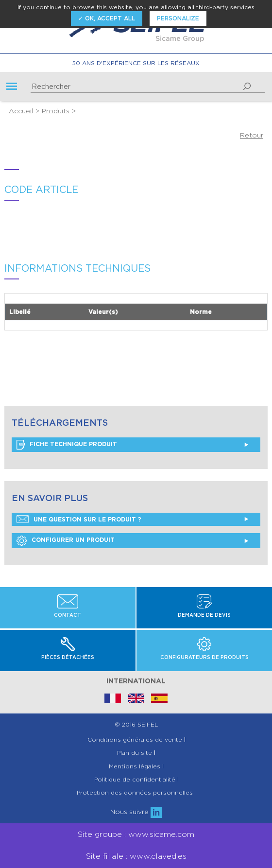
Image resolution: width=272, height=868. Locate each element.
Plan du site (135, 753)
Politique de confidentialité (135, 780)
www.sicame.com (161, 834)
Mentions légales (135, 766)
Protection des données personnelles (135, 793)
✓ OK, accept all (107, 18)
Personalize (178, 18)
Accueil (21, 111)
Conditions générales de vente (135, 740)
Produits (56, 111)
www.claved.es (158, 856)
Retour (252, 135)
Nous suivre (136, 812)
